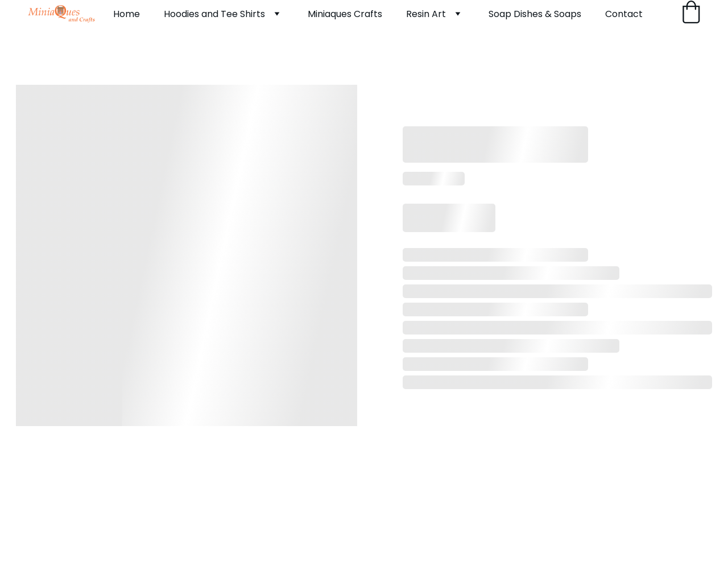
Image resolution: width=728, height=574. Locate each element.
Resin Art (426, 14)
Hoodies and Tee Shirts (214, 14)
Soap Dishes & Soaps (535, 14)
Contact (624, 14)
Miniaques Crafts (345, 14)
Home (127, 14)
